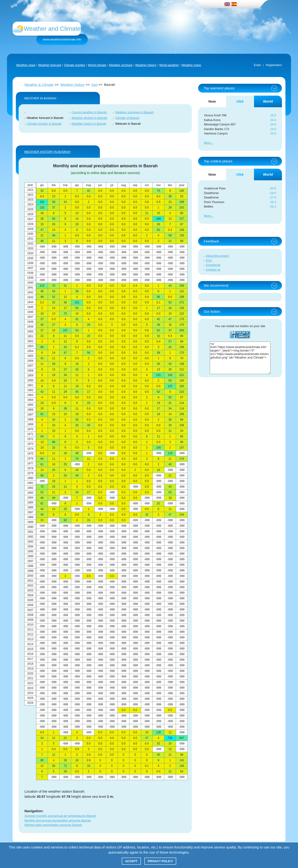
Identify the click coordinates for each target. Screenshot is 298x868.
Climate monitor (75, 65)
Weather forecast (50, 65)
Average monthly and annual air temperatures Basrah (60, 816)
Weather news (26, 65)
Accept (131, 861)
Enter (258, 65)
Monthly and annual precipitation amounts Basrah (58, 820)
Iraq (94, 85)
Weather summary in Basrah (134, 112)
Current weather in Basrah (89, 112)
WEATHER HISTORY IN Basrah (47, 152)
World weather (169, 65)
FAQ (209, 260)
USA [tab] (240, 101)
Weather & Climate (39, 85)
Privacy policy (160, 861)
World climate (97, 65)
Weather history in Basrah (89, 124)
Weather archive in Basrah (89, 118)
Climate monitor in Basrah (44, 124)
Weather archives (121, 65)
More (207, 143)
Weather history (146, 65)
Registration (274, 65)
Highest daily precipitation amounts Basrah (53, 825)
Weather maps (191, 65)
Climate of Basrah (127, 118)
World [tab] (268, 101)
